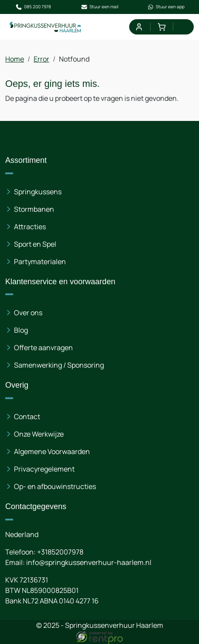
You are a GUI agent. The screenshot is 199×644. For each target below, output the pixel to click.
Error (41, 59)
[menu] (184, 27)
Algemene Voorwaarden (52, 451)
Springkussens (38, 192)
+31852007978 (60, 552)
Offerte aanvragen (43, 348)
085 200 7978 (33, 7)
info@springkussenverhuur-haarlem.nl (89, 562)
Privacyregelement (44, 469)
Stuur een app (166, 7)
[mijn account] (139, 27)
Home (15, 59)
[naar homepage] (46, 27)
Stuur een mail (99, 7)
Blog (21, 330)
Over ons (28, 313)
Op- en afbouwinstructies (55, 486)
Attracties (30, 227)
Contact (27, 417)
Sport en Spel (35, 244)
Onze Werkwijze (39, 434)
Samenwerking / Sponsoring (59, 365)
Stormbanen (34, 209)
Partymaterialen (40, 262)
